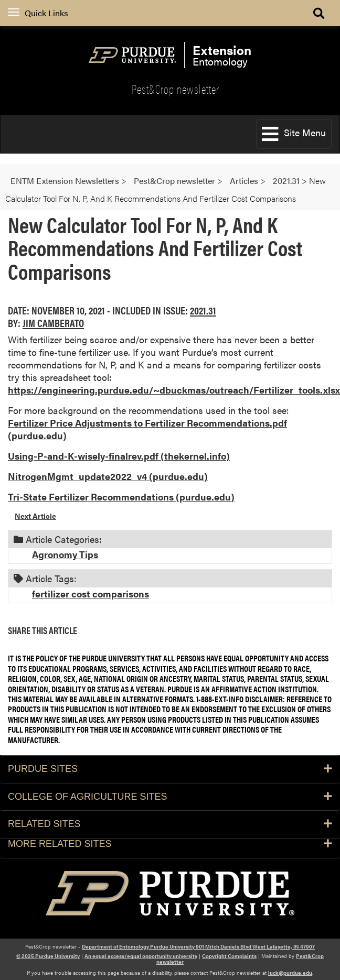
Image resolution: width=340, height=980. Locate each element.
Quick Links (38, 13)
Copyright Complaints (229, 956)
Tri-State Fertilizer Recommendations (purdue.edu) (121, 497)
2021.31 (203, 310)
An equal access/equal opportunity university (141, 956)
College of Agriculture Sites (170, 797)
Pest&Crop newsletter (176, 89)
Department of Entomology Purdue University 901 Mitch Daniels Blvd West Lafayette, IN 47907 (198, 946)
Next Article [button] (35, 516)
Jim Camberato (53, 323)
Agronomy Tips (65, 554)
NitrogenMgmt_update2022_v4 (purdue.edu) (108, 476)
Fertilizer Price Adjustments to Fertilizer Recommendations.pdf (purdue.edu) (147, 429)
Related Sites (170, 824)
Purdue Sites (170, 769)
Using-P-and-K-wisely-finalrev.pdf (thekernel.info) (119, 456)
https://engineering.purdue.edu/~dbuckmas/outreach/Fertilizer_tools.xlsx (174, 390)
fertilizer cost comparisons (91, 594)
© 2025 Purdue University (48, 956)
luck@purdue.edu (290, 973)
